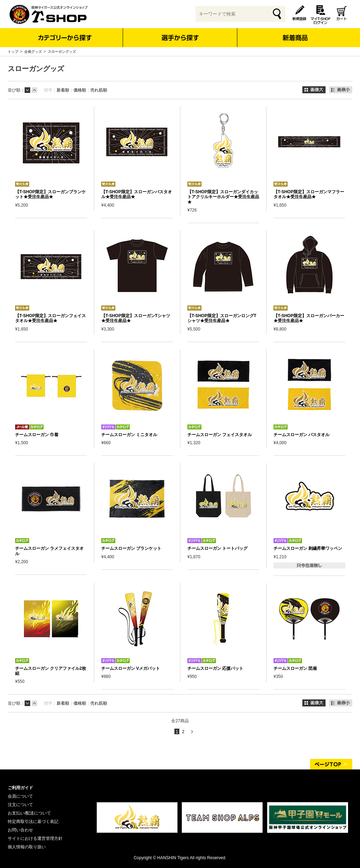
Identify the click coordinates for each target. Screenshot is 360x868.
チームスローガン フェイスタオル (220, 435)
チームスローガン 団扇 (295, 668)
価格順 (80, 90)
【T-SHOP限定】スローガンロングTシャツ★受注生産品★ (222, 318)
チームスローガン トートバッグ (217, 548)
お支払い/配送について (29, 813)
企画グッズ (33, 52)
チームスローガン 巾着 (37, 435)
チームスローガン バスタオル (301, 435)
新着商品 (295, 33)
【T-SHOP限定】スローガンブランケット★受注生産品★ (50, 194)
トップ (13, 52)
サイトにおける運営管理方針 (35, 838)
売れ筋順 (99, 90)
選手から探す (180, 38)
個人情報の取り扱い (27, 847)
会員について (20, 796)
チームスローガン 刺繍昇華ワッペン (308, 548)
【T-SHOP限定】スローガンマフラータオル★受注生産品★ (309, 194)
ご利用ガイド (20, 788)
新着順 (63, 90)
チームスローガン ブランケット (131, 548)
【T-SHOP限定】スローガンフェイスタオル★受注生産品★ (50, 318)
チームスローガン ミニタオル (129, 435)
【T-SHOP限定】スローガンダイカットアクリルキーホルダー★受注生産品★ (223, 197)
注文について (20, 805)
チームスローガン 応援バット (215, 668)
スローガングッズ (62, 52)
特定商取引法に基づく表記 (33, 822)
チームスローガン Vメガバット (131, 668)
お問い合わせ (20, 830)
